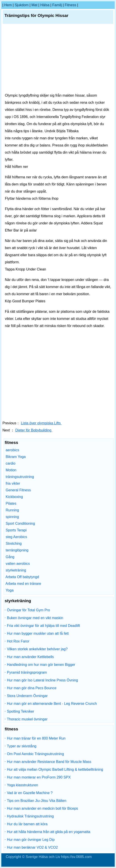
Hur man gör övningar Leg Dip (31, 840)
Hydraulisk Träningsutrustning (30, 816)
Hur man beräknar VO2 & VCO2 (32, 847)
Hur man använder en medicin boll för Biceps (42, 808)
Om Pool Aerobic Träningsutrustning (35, 754)
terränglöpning (17, 550)
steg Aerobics (16, 537)
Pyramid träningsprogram (27, 672)
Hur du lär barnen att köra (27, 824)
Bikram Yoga (16, 457)
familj (57, 5)
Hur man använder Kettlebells (30, 657)
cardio (10, 463)
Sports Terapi (16, 530)
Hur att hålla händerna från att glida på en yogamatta (49, 832)
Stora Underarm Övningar (27, 696)
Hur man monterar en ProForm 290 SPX (39, 777)
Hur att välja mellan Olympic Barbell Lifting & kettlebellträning (55, 769)
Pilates (11, 503)
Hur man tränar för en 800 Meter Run (36, 738)
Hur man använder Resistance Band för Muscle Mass (49, 762)
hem (8, 5)
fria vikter (13, 483)
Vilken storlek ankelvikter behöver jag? (37, 649)
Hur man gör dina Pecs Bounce (32, 688)
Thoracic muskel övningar (27, 719)
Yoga (10, 590)
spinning (12, 517)
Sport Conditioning (20, 523)
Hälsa (45, 5)
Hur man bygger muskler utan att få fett (38, 633)
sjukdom (22, 5)
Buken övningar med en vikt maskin (35, 618)
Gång (10, 557)
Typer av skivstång (22, 746)
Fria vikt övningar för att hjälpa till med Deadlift (43, 626)
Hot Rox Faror (18, 641)
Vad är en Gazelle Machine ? (30, 793)
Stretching (14, 544)
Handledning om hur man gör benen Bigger (41, 665)
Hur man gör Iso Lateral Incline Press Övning (42, 680)
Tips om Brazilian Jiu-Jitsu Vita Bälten (37, 801)
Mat (34, 5)
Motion (11, 470)
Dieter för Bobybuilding (34, 430)
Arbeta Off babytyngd (22, 577)
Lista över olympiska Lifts (41, 423)
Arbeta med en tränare (23, 584)
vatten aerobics (18, 564)
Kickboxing (14, 497)
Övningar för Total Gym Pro (28, 610)
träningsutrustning (20, 477)
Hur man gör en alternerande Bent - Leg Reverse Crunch (52, 704)
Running (12, 510)
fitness (71, 5)
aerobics (12, 450)
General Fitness (18, 490)
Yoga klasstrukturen (22, 785)
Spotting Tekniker (20, 711)
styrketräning (16, 570)
